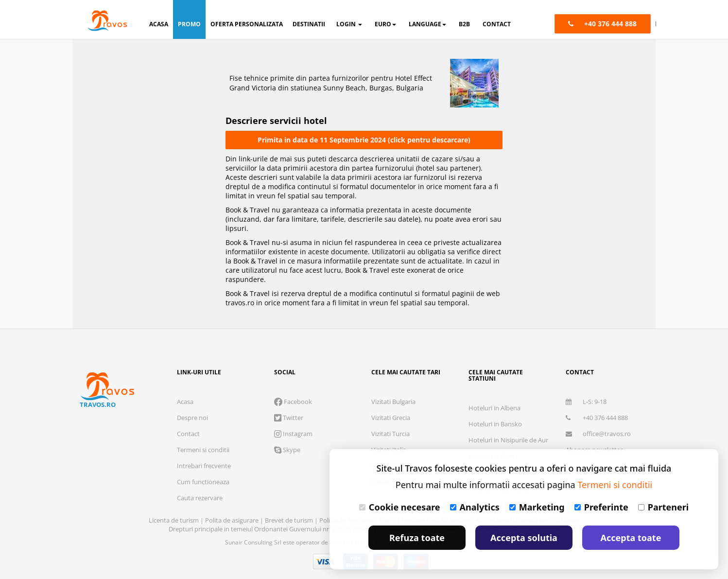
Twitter (289, 418)
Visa (326, 561)
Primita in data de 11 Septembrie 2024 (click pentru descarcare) (364, 140)
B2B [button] (464, 24)
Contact (188, 434)
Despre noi (192, 418)
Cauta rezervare (200, 498)
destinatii (309, 24)
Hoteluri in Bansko (495, 424)
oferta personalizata (247, 24)
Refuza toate (417, 538)
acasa (159, 24)
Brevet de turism (290, 520)
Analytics (475, 507)
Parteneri (663, 507)
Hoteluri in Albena (494, 408)
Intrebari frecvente (204, 466)
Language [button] (427, 24)
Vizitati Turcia (390, 434)
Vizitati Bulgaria (393, 402)
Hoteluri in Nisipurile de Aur (508, 440)
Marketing (537, 507)
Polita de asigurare (233, 520)
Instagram (293, 434)
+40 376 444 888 (597, 418)
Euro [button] (385, 24)
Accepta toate (631, 538)
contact (497, 24)
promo (189, 24)
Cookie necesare (400, 507)
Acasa (185, 402)
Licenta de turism (174, 520)
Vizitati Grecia (391, 418)
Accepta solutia (524, 538)
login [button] (349, 24)
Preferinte (601, 507)
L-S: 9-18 (586, 402)
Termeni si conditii (203, 450)
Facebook (293, 402)
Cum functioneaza (203, 482)
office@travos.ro (598, 434)
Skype (287, 450)
